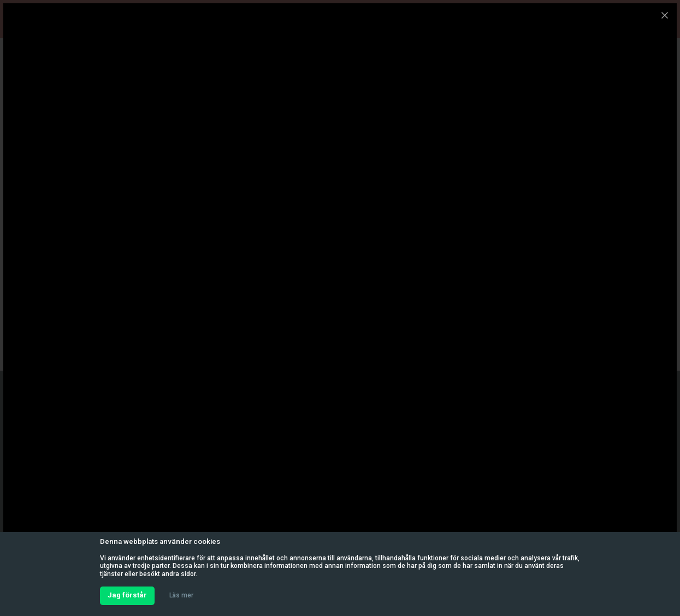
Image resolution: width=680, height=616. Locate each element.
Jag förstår (127, 595)
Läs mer (181, 595)
